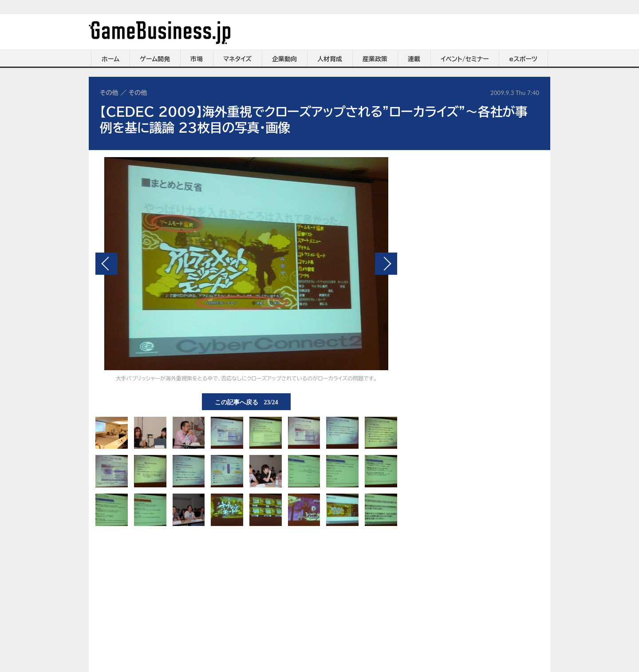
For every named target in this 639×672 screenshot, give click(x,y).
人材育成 (330, 59)
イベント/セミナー (465, 59)
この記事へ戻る (247, 402)
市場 (197, 59)
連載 (414, 59)
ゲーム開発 (155, 59)
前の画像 (106, 264)
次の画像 (386, 264)
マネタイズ (237, 59)
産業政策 (375, 59)
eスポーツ (523, 59)
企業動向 (284, 59)
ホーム (110, 59)
